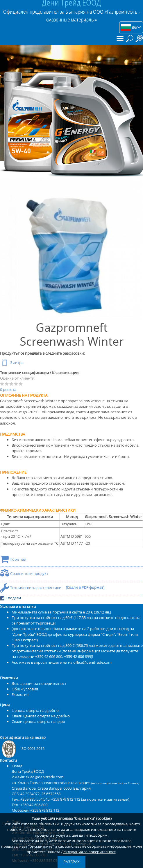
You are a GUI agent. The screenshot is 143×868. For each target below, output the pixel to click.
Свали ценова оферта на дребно (41, 716)
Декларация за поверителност (88, 852)
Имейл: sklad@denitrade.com (37, 777)
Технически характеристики (31, 588)
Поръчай (13, 559)
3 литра (12, 362)
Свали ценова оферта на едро (38, 721)
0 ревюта (8, 389)
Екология (20, 694)
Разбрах (71, 862)
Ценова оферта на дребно (35, 710)
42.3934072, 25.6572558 (40, 794)
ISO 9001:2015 (22, 748)
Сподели (10, 598)
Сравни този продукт (24, 573)
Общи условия (25, 689)
